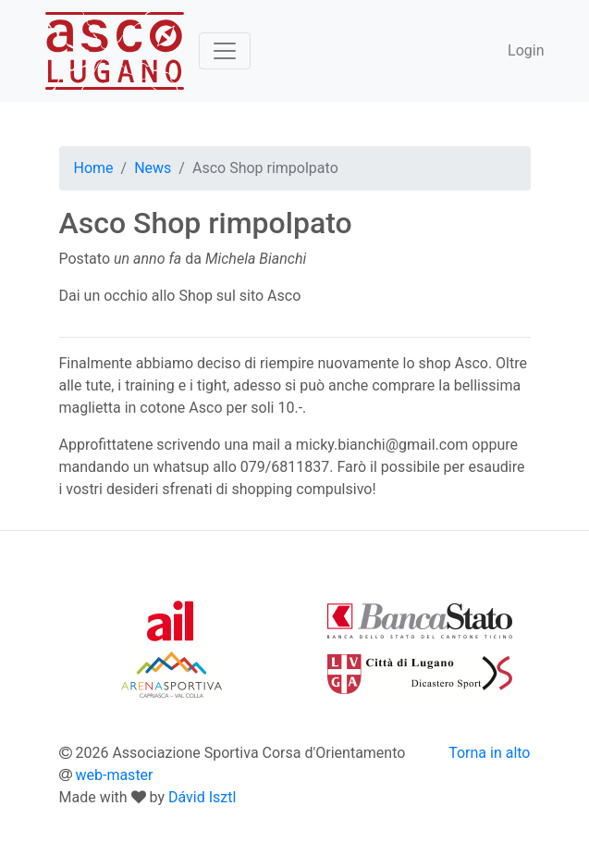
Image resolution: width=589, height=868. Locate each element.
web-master (114, 775)
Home (94, 168)
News (153, 168)
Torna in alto (489, 753)
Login (526, 50)
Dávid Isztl (202, 797)
